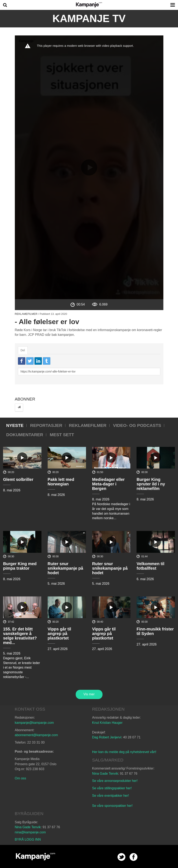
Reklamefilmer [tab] (88, 425)
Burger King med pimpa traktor (20, 566)
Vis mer (89, 694)
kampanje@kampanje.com (34, 723)
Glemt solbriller (18, 479)
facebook (134, 857)
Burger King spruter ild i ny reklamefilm (151, 484)
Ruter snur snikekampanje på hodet (65, 568)
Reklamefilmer (26, 314)
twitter (121, 857)
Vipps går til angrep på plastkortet (59, 634)
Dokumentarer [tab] (25, 435)
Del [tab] (23, 350)
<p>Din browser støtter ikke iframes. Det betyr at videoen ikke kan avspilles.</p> (89, 167)
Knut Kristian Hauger (107, 723)
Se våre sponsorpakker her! (113, 806)
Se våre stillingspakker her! (113, 788)
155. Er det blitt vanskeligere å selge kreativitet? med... (20, 636)
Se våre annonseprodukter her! (115, 781)
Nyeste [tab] (15, 425)
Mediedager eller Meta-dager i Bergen (108, 484)
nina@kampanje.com (30, 832)
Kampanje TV (89, 19)
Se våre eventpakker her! (111, 796)
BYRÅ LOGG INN (28, 839)
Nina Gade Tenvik (105, 774)
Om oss (21, 778)
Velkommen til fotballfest (150, 566)
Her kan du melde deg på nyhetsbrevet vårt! (124, 752)
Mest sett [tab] (62, 435)
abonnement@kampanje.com (36, 735)
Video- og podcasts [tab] (137, 425)
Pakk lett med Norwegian (61, 482)
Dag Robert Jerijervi (107, 737)
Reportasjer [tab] (46, 425)
